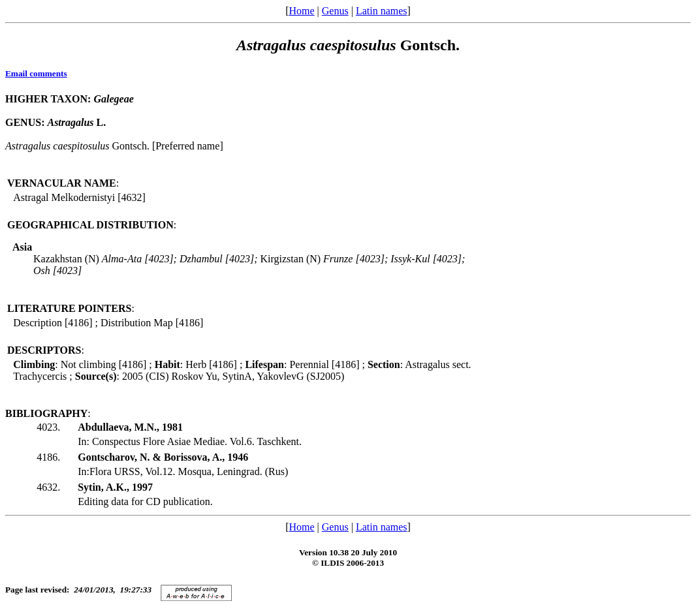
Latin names (382, 11)
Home (301, 11)
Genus (335, 11)
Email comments (36, 73)
